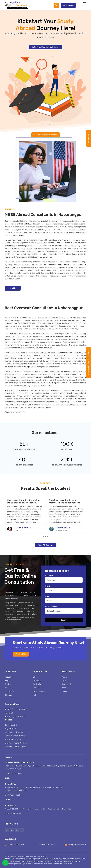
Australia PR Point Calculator (88, 362)
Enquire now (88, 138)
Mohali (64, 688)
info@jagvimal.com (76, 845)
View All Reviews (46, 545)
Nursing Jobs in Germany (16, 709)
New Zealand (39, 691)
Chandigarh (66, 684)
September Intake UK (14, 732)
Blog (7, 681)
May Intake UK (11, 729)
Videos (8, 688)
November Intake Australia (16, 743)
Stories (8, 684)
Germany (37, 681)
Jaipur (64, 677)
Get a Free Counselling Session (46, 47)
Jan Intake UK (11, 725)
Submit (64, 620)
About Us (9, 677)
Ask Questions (68, 5)
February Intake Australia (16, 736)
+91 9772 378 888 (15, 845)
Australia (37, 684)
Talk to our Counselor (45, 135)
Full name (49, 576)
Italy (35, 695)
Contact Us (21, 654)
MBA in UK (9, 713)
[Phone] (56, 5)
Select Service (51, 607)
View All (65, 691)
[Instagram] (17, 830)
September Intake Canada (16, 747)
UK (34, 677)
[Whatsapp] (22, 830)
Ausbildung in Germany (15, 716)
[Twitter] (12, 830)
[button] (44, 537)
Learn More (13, 288)
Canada (36, 688)
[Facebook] (7, 830)
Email (47, 596)
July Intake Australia (14, 739)
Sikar (64, 681)
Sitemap (8, 695)
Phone (48, 586)
